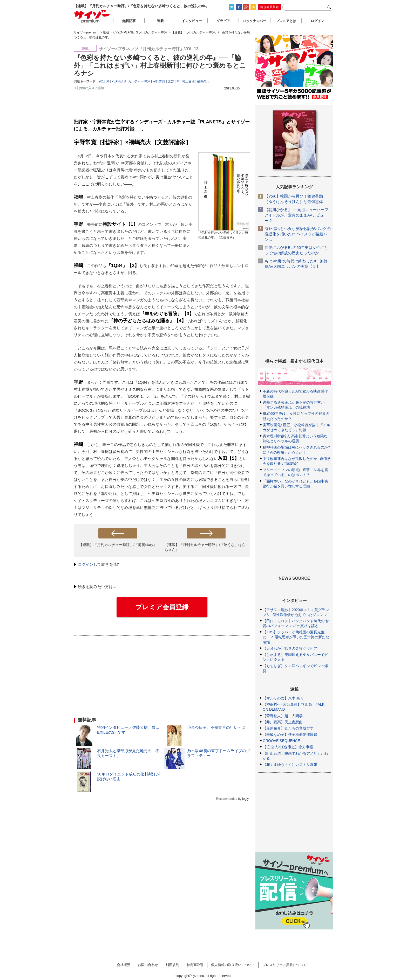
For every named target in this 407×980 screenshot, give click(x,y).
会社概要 (124, 965)
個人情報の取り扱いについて (233, 965)
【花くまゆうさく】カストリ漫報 (290, 765)
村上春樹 (188, 81)
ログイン (86, 564)
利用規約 (172, 965)
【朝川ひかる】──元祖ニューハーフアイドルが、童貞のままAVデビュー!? (296, 215)
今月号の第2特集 (127, 170)
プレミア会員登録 (162, 607)
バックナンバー (255, 21)
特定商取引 (195, 965)
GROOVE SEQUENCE (281, 741)
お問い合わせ (148, 965)
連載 (160, 21)
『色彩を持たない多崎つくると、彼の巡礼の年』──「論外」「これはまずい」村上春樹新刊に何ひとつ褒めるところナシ (160, 65)
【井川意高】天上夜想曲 (283, 722)
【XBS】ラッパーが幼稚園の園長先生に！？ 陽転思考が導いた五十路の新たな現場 (296, 637)
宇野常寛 (159, 81)
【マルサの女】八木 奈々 (283, 698)
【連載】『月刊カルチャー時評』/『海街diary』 (118, 545)
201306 (104, 81)
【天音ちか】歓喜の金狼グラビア (290, 648)
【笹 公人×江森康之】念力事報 (288, 747)
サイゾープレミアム (92, 16)
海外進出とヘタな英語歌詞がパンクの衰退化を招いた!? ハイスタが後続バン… (298, 234)
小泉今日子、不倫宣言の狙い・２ (216, 727)
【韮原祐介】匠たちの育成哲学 (288, 728)
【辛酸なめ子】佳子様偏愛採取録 (290, 734)
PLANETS (119, 81)
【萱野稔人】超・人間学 (283, 716)
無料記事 (129, 21)
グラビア (223, 21)
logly (245, 799)
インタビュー (192, 21)
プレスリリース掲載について (284, 965)
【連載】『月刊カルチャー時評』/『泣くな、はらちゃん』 (205, 547)
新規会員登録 (269, 7)
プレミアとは (286, 21)
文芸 (171, 81)
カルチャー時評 (139, 81)
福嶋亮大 (203, 81)
